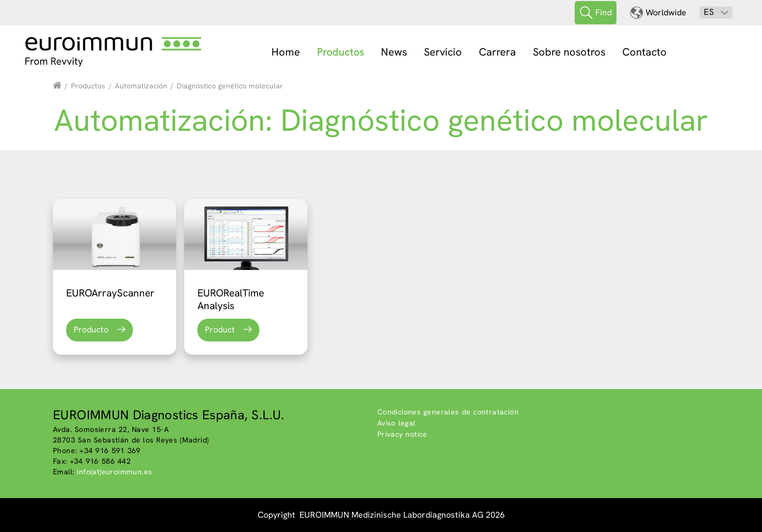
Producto (91, 330)
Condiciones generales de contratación (448, 412)
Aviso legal (397, 423)
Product (220, 330)
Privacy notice (402, 434)
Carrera (497, 52)
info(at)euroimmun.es (114, 472)
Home (286, 52)
